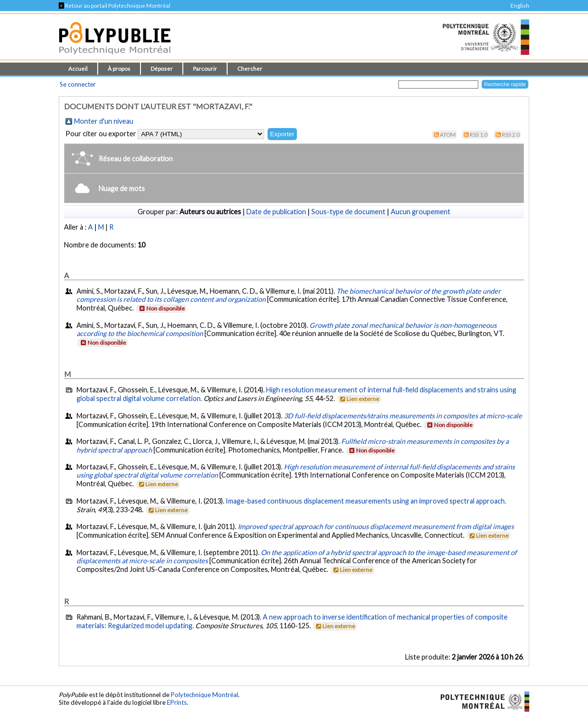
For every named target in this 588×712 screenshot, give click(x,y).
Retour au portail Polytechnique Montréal (115, 6)
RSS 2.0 (511, 135)
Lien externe (359, 399)
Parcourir (205, 69)
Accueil (78, 69)
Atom (448, 135)
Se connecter (78, 84)
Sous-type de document (348, 212)
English (520, 6)
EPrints (177, 702)
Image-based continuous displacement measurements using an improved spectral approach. (366, 501)
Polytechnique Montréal (205, 695)
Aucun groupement (421, 212)
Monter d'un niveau (104, 121)
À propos (119, 69)
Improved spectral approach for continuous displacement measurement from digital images (376, 526)
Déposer (162, 69)
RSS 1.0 (479, 135)
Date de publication (276, 212)
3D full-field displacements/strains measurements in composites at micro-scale (403, 416)
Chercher (250, 69)
